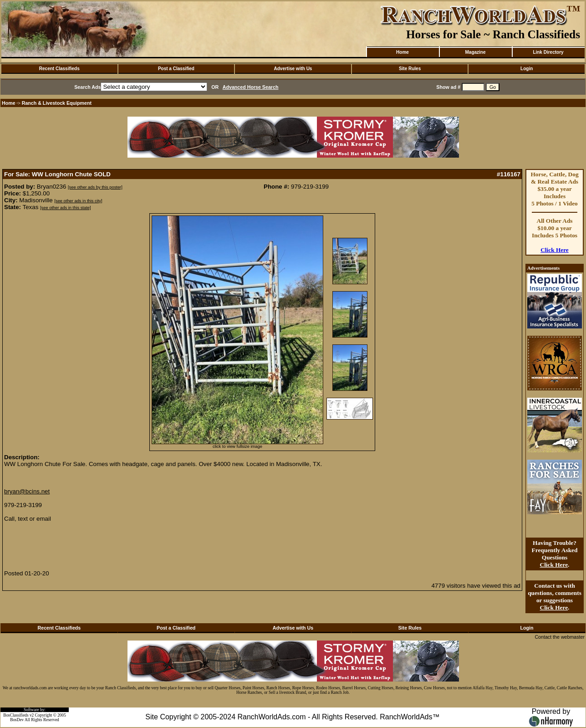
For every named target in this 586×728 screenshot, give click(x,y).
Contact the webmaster (560, 637)
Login (527, 69)
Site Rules (410, 69)
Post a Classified (176, 69)
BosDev (17, 720)
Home (403, 52)
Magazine (475, 52)
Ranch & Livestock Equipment (57, 103)
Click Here (555, 250)
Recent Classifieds (59, 69)
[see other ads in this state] (65, 208)
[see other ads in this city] (78, 201)
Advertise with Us (293, 69)
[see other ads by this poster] (95, 187)
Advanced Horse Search (251, 87)
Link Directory (548, 52)
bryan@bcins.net (27, 491)
